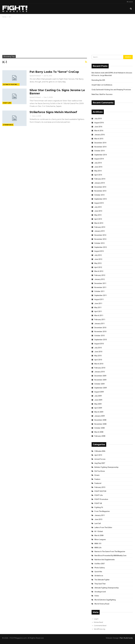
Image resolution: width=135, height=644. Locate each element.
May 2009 (98, 404)
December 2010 (100, 328)
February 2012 (100, 275)
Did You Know (100, 471)
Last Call (98, 523)
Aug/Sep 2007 (100, 463)
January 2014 (99, 183)
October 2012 (99, 243)
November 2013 (100, 191)
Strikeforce (8, 125)
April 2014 (98, 175)
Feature (97, 479)
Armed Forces (100, 459)
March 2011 (99, 315)
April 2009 (98, 408)
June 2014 (98, 167)
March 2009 (99, 412)
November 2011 (100, 287)
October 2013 (99, 195)
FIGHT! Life (7, 103)
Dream (97, 475)
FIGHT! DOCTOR (100, 491)
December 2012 (100, 235)
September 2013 (101, 199)
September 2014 (101, 155)
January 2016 (99, 135)
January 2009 (99, 416)
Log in (96, 619)
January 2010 (99, 372)
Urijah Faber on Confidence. (102, 85)
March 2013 (99, 223)
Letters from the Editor (103, 527)
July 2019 (98, 119)
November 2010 (100, 332)
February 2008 (100, 436)
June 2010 (98, 352)
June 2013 (98, 211)
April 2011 (98, 311)
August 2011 (99, 299)
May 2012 (98, 263)
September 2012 (101, 247)
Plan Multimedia (126, 638)
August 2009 (99, 392)
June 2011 (98, 303)
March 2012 (99, 271)
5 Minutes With (100, 451)
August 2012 (99, 251)
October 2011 (99, 291)
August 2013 (99, 203)
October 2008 (99, 428)
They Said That (100, 584)
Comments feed (100, 626)
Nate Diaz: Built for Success (102, 94)
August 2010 (99, 344)
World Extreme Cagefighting (105, 600)
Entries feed (98, 622)
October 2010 (99, 336)
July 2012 (98, 255)
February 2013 (100, 227)
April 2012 (98, 267)
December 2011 (100, 283)
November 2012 (100, 239)
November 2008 (100, 424)
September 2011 (101, 295)
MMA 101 (98, 544)
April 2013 (98, 219)
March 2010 (99, 364)
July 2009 (98, 396)
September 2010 (101, 340)
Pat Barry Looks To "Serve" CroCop (54, 72)
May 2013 (98, 215)
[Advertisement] (67, 35)
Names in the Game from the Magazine (110, 552)
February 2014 (100, 179)
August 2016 (99, 123)
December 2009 (100, 376)
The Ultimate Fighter (102, 580)
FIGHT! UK (98, 503)
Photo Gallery (100, 568)
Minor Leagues (100, 539)
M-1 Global (99, 531)
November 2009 (100, 380)
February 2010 (100, 368)
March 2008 (99, 432)
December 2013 (100, 187)
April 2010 (98, 360)
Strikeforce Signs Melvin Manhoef (53, 112)
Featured (98, 483)
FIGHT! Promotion (101, 499)
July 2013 (98, 207)
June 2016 (98, 127)
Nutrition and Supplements (105, 560)
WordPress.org (99, 629)
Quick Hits (98, 572)
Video (97, 596)
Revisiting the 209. (98, 80)
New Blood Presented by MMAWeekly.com (110, 556)
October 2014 (99, 151)
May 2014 (98, 171)
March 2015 (99, 139)
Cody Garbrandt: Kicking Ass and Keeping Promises (111, 90)
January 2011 (99, 324)
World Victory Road (102, 604)
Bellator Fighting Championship (106, 467)
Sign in (130, 2)
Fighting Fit (99, 507)
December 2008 (100, 420)
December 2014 (100, 143)
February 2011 (100, 320)
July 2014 (98, 163)
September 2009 (101, 388)
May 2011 (98, 308)
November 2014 (100, 147)
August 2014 (99, 159)
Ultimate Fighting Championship (11, 84)
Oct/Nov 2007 (100, 564)
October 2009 (99, 384)
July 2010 (98, 348)
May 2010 (98, 356)
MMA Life (98, 548)
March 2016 (99, 131)
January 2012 (99, 279)
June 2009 (98, 400)
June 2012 (98, 259)
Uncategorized (100, 592)
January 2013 (99, 231)
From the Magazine (102, 511)
